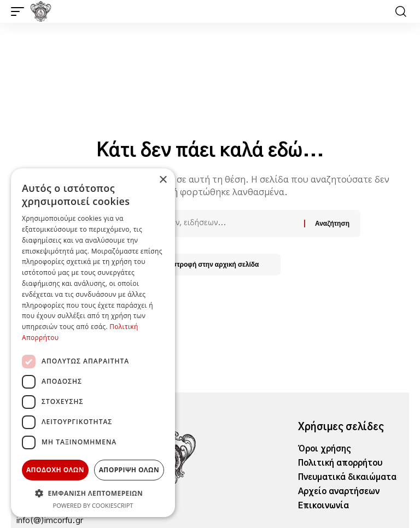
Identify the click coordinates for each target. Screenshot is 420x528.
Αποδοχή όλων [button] (55, 470)
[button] (20, 11)
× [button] (163, 180)
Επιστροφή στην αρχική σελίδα (210, 264)
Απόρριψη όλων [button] (129, 470)
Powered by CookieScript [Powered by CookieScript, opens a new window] (93, 505)
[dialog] (93, 343)
